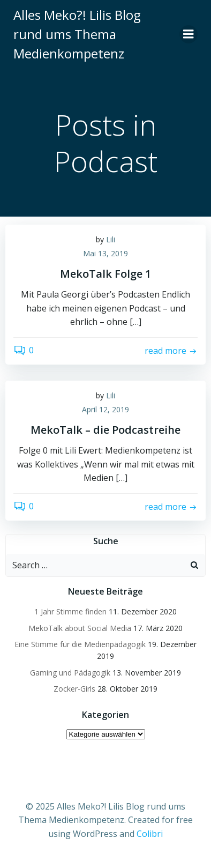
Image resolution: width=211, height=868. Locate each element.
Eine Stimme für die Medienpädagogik (80, 644)
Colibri (150, 834)
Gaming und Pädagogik (70, 673)
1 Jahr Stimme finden (70, 611)
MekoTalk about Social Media (80, 628)
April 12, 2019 (105, 409)
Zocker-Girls (74, 689)
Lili (111, 239)
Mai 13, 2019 (105, 253)
